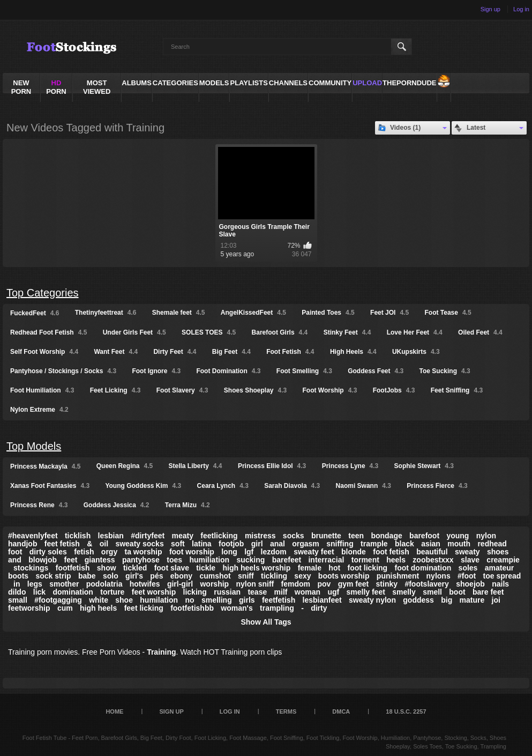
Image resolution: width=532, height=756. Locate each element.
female (310, 568)
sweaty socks (139, 544)
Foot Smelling (304, 371)
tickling (274, 576)
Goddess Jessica (117, 505)
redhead (492, 544)
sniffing (340, 544)
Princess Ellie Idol (272, 466)
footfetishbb (192, 608)
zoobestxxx (433, 560)
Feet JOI (389, 313)
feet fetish (62, 544)
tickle (206, 568)
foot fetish (391, 552)
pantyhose (141, 560)
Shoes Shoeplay (255, 390)
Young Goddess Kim (143, 486)
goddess (418, 600)
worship (214, 584)
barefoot (424, 536)
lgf (249, 552)
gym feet (354, 584)
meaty (183, 536)
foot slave (172, 568)
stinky (387, 584)
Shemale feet (179, 313)
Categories (175, 83)
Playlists (249, 83)
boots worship (344, 576)
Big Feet (231, 352)
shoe (124, 600)
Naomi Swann (364, 486)
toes (174, 560)
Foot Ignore (156, 371)
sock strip (53, 576)
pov (324, 584)
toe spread (502, 576)
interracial (326, 560)
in (17, 584)
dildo (17, 592)
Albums (137, 83)
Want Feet (116, 352)
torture (112, 592)
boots (18, 576)
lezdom (274, 552)
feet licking (144, 608)
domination (73, 592)
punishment (398, 576)
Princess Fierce (437, 486)
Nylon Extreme (39, 410)
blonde (354, 552)
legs (35, 584)
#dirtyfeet (148, 536)
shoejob (470, 584)
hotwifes (145, 584)
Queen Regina (125, 466)
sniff (246, 576)
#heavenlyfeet (33, 536)
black (404, 544)
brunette (326, 536)
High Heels (353, 352)
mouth (459, 544)
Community (330, 83)
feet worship (154, 592)
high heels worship (257, 568)
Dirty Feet (175, 352)
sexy (302, 576)
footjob (231, 544)
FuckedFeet (35, 313)
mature (472, 600)
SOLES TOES (209, 332)
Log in (521, 9)
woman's (237, 608)
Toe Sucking (445, 371)
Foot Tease (448, 313)
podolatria (104, 584)
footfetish (73, 568)
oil (104, 544)
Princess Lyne (350, 466)
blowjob (43, 560)
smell (432, 592)
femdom (296, 584)
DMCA (341, 711)
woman (308, 592)
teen (356, 536)
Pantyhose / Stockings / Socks (63, 371)
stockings (31, 568)
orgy (109, 552)
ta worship (144, 552)
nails (500, 584)
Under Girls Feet (134, 332)
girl (257, 544)
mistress (260, 536)
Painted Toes (328, 313)
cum (65, 608)
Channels (288, 83)
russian (227, 592)
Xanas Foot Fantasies (50, 486)
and (15, 560)
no (189, 600)
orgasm (306, 544)
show (107, 568)
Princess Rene (39, 505)
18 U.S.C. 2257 (406, 711)
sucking (250, 560)
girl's (134, 576)
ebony (181, 576)
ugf (333, 592)
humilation (159, 600)
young (458, 536)
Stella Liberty (196, 466)
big (447, 600)
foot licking (367, 568)
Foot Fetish (290, 352)
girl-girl (180, 584)
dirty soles (48, 552)
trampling (277, 608)
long (229, 552)
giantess (100, 560)
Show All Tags (266, 622)
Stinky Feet (347, 332)
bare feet (488, 592)
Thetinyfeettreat (106, 313)
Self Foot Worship (44, 352)
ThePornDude (409, 83)
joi (496, 600)
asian (431, 544)
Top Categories (43, 293)
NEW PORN (21, 87)
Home (114, 711)
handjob (23, 544)
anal (278, 544)
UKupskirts (416, 352)
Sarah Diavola (292, 486)
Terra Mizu (188, 505)
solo (111, 576)
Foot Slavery (182, 390)
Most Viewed (97, 87)
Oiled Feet (480, 332)
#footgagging (58, 600)
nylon (486, 536)
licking (195, 592)
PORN (56, 87)
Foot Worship (330, 390)
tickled (135, 568)
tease (257, 592)
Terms (286, 711)
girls (247, 600)
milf (281, 592)
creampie (503, 560)
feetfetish (279, 600)
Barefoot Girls (280, 332)
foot (15, 552)
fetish (84, 552)
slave (470, 560)
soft (178, 544)
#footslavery (426, 584)
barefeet (287, 560)
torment (365, 560)
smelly (404, 592)
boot (457, 592)
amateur (499, 568)
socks (294, 536)
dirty (319, 608)
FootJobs (394, 390)
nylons (439, 576)
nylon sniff (255, 584)
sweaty (467, 552)
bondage (386, 536)
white (99, 600)
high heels (98, 608)
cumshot (215, 576)
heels (396, 560)
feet (70, 560)
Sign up (490, 9)
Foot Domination (228, 371)
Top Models (34, 446)
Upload (367, 83)
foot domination (423, 568)
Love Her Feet (415, 332)
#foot (467, 576)
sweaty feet (314, 552)
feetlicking (219, 536)
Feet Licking (115, 390)
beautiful (432, 552)
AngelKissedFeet (253, 313)
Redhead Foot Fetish (48, 332)
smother (64, 584)
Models (214, 83)
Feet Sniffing (457, 390)
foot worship (192, 552)
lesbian (111, 536)
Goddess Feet (376, 371)
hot (334, 568)
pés (156, 576)
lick (39, 592)
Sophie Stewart (424, 466)
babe (87, 576)
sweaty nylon (372, 600)
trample (374, 544)
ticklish (78, 536)
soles (468, 568)
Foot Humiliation (42, 390)
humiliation (209, 560)
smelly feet (365, 592)
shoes (498, 552)
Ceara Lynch (223, 486)
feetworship (29, 608)
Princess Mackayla (45, 466)
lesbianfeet (322, 600)
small (18, 600)
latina (202, 544)
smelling (217, 600)
